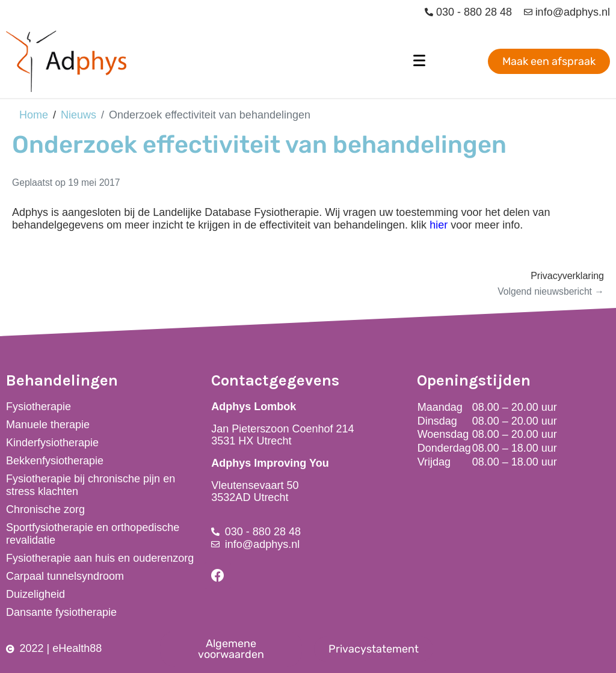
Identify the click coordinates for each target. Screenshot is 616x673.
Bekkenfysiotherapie (55, 461)
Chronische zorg (45, 509)
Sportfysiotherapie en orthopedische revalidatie (93, 534)
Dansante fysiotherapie (61, 612)
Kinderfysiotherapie (52, 443)
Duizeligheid (35, 594)
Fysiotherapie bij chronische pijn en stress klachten (91, 485)
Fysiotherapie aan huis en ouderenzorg (100, 558)
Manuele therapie (48, 425)
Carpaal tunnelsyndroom (65, 576)
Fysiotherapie (38, 407)
